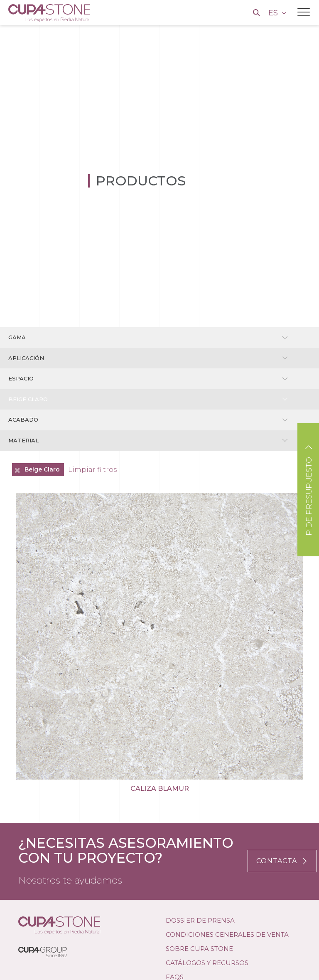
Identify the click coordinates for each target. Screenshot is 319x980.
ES (274, 13)
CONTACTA (282, 861)
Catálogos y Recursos (207, 963)
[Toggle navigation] (304, 12)
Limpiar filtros (92, 470)
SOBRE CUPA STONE (199, 949)
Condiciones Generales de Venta (227, 934)
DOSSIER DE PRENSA (200, 920)
